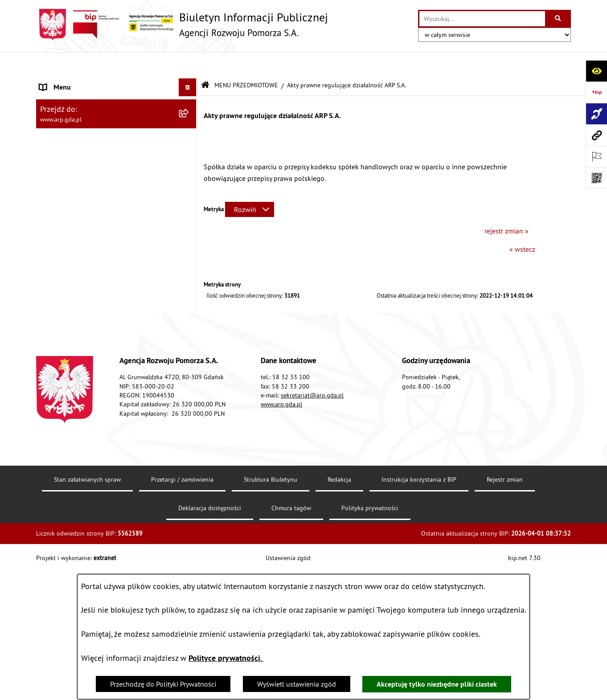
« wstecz (522, 226)
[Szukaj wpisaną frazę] (559, 19)
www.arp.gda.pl (281, 560)
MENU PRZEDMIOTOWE (246, 61)
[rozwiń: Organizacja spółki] (190, 223)
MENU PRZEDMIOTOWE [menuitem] (76, 152)
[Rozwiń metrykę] (250, 186)
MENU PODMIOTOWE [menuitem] (72, 82)
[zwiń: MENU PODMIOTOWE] (190, 82)
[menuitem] (116, 105)
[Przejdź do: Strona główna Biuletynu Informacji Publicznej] (205, 62)
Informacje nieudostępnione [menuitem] (83, 427)
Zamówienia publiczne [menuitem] (74, 409)
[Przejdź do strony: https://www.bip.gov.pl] (596, 92)
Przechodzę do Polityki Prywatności (163, 684)
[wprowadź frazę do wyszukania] (482, 19)
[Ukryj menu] (188, 64)
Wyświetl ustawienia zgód (297, 684)
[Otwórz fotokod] (596, 178)
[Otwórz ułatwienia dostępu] (596, 71)
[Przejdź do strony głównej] (182, 25)
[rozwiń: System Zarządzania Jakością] (190, 339)
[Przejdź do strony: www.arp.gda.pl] (596, 135)
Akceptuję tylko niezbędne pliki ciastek (437, 684)
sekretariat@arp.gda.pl (312, 550)
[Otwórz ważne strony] (596, 156)
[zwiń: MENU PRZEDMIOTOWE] (190, 153)
